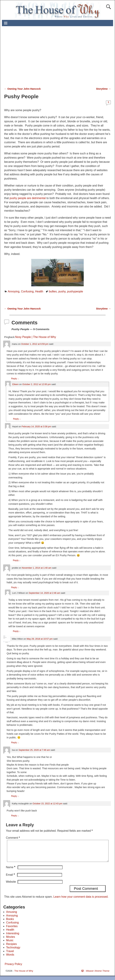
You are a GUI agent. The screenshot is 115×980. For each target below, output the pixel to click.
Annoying (14, 291)
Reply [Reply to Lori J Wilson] (17, 631)
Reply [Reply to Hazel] (17, 560)
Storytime (104, 89)
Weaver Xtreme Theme (98, 975)
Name (11, 871)
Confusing (27, 291)
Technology (13, 952)
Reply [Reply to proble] (15, 587)
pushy (62, 291)
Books (10, 923)
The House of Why (24, 975)
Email (11, 879)
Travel (10, 955)
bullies (53, 291)
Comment (13, 838)
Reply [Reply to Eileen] (17, 419)
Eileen (16, 384)
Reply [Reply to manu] (15, 379)
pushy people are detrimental (28, 198)
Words (10, 959)
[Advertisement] (61, 59)
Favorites (12, 930)
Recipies (11, 948)
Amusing (12, 916)
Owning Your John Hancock (22, 89)
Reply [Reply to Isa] (15, 796)
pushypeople (75, 291)
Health (39, 291)
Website (11, 886)
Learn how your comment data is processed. (81, 901)
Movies (11, 941)
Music (10, 944)
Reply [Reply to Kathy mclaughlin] (15, 816)
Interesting (13, 938)
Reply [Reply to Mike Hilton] (15, 742)
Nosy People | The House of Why (36, 337)
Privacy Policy (13, 968)
